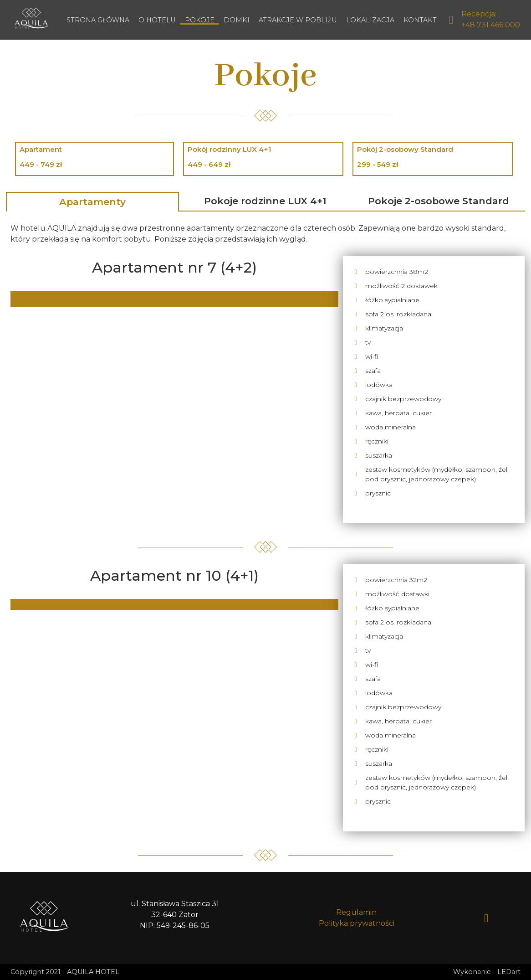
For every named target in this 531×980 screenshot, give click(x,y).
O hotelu (157, 20)
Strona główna (98, 20)
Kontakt (420, 20)
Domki (237, 20)
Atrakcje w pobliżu (298, 20)
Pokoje (200, 20)
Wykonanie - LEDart (487, 972)
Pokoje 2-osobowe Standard (439, 201)
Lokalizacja (370, 20)
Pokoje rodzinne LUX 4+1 (265, 201)
